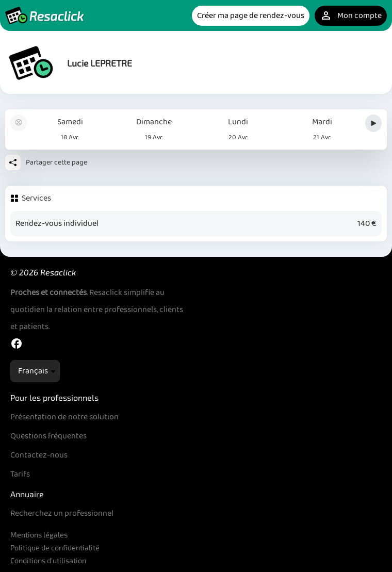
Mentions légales (39, 535)
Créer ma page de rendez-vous (251, 16)
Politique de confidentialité (55, 548)
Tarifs (20, 474)
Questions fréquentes (48, 436)
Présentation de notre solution (64, 417)
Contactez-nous (39, 455)
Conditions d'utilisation (48, 560)
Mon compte (351, 16)
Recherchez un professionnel (62, 513)
